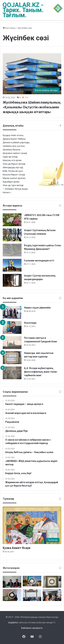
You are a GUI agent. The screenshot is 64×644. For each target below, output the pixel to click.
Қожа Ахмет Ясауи (17, 548)
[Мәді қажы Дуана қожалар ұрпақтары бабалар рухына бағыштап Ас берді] (32, 595)
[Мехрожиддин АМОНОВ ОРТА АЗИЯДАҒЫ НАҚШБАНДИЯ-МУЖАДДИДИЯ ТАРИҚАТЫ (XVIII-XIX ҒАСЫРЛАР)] (12, 582)
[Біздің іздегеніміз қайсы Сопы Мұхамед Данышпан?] (12, 250)
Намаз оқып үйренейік (37, 308)
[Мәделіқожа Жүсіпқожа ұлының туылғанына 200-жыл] (12, 595)
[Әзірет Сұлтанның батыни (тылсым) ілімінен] (12, 235)
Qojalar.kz (13, 622)
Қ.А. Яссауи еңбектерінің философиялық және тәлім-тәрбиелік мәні (41, 372)
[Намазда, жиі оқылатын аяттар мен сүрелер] (12, 358)
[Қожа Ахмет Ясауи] (32, 525)
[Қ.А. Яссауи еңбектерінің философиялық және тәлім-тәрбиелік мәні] (12, 373)
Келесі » (7, 192)
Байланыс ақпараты (32, 628)
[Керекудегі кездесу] (32, 581)
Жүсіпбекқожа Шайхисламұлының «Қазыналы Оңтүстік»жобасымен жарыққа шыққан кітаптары (32, 107)
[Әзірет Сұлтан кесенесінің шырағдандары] (12, 280)
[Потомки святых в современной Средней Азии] (12, 343)
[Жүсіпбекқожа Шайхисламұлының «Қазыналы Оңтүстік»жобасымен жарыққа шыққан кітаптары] (32, 74)
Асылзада (30, 323)
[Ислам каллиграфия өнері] (52, 582)
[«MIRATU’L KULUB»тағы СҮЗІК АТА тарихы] (12, 220)
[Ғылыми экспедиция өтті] (12, 265)
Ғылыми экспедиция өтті (39, 261)
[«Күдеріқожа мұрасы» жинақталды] (52, 595)
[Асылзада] (12, 327)
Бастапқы (9, 28)
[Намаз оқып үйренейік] (12, 312)
